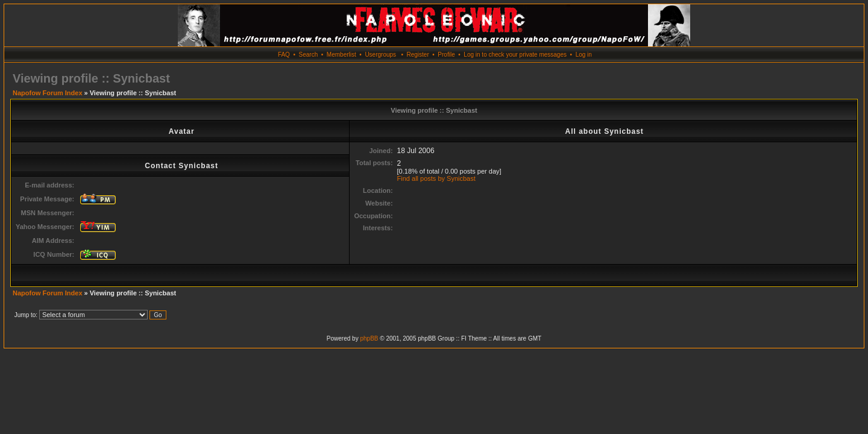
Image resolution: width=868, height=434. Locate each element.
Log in (584, 55)
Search (309, 55)
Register (417, 55)
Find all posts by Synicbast (436, 178)
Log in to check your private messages (515, 55)
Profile (446, 55)
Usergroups (380, 55)
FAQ (284, 55)
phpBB (369, 338)
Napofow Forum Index (48, 93)
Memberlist (341, 55)
